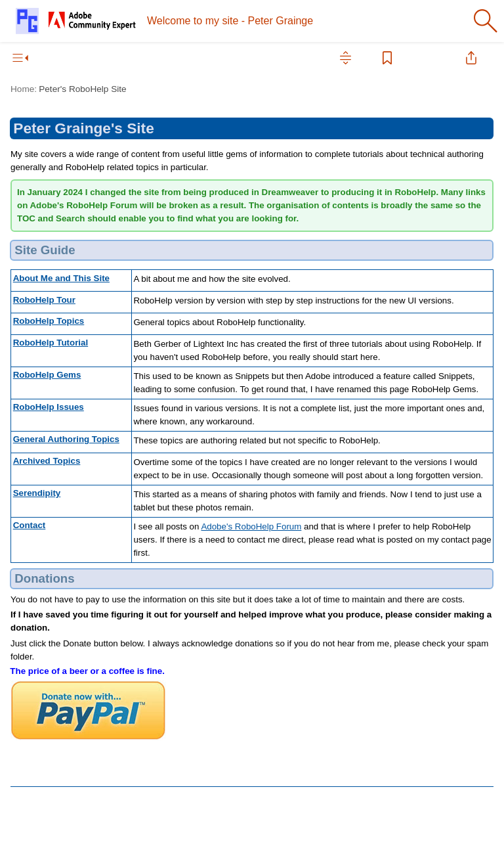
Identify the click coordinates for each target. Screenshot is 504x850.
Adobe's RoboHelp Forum (251, 526)
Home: (24, 89)
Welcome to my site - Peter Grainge (230, 21)
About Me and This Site (61, 278)
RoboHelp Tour (44, 300)
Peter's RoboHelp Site (82, 89)
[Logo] (76, 21)
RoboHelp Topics (49, 321)
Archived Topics (47, 461)
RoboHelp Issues (49, 407)
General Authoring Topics (66, 439)
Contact (30, 525)
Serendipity (37, 493)
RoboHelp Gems (47, 375)
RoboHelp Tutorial (51, 343)
